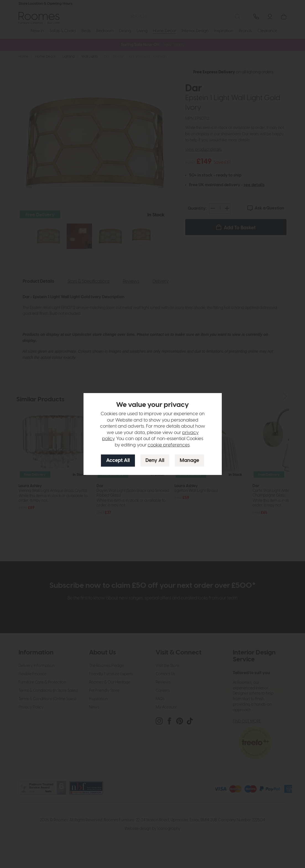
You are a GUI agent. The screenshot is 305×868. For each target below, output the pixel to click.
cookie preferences (169, 445)
